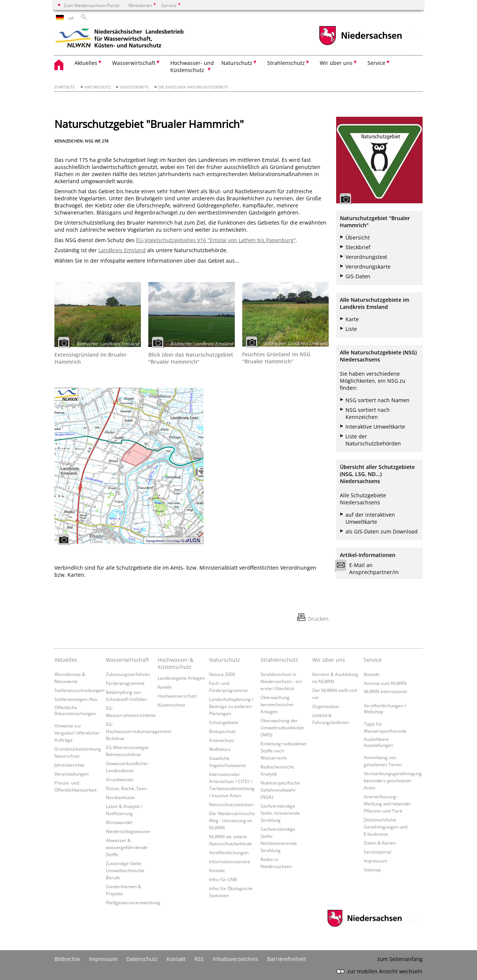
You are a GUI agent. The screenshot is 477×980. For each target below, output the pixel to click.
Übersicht (358, 237)
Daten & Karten (380, 843)
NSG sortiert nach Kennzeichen (368, 413)
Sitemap (372, 870)
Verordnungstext (366, 257)
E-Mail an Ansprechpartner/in (369, 569)
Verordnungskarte (368, 267)
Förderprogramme (125, 683)
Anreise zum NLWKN (385, 683)
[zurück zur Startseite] (120, 39)
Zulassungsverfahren (128, 674)
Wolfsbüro (220, 749)
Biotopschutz (222, 731)
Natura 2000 (222, 674)
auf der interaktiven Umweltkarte (370, 518)
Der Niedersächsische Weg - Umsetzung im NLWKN (232, 820)
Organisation (326, 706)
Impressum (375, 861)
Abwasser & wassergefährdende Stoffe (127, 847)
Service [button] (376, 63)
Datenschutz (142, 959)
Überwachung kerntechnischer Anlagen (277, 704)
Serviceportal (378, 852)
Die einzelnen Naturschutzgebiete (193, 87)
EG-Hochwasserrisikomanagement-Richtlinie (139, 731)
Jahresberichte (70, 765)
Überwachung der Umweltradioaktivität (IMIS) (282, 727)
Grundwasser (120, 779)
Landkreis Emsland (122, 250)
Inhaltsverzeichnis (236, 959)
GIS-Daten (358, 276)
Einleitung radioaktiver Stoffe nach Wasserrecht (284, 751)
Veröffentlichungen (229, 852)
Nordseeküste (120, 797)
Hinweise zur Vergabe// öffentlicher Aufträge (77, 733)
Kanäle (165, 687)
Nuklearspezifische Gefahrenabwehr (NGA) (280, 790)
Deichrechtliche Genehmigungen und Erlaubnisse (386, 827)
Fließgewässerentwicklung (133, 902)
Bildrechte (67, 959)
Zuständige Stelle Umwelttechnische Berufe (125, 870)
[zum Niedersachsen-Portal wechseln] (360, 44)
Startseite (65, 87)
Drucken (318, 619)
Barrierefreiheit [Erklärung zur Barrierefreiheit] (287, 959)
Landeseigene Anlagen (181, 678)
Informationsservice (230, 861)
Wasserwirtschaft (127, 660)
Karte (352, 319)
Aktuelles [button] (86, 63)
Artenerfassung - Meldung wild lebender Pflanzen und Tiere (387, 804)
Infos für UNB (223, 879)
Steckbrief (358, 247)
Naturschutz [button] (237, 63)
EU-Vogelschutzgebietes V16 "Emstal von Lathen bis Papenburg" (216, 240)
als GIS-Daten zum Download (382, 531)
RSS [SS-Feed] (199, 959)
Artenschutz (222, 740)
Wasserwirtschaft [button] (134, 63)
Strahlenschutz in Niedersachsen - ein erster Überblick (281, 681)
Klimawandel (119, 822)
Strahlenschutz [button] (286, 63)
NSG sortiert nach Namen (378, 400)
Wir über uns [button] (336, 63)
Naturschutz (98, 87)
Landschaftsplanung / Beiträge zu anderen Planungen (231, 706)
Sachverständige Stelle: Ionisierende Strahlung (280, 813)
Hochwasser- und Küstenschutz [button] (192, 66)
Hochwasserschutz (177, 696)
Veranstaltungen (72, 774)
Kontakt (217, 870)
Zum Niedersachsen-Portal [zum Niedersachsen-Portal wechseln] (91, 5)
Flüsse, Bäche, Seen (126, 788)
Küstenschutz (171, 705)
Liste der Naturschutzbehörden (373, 440)
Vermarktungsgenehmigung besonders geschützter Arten (393, 780)
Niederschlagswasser (128, 831)
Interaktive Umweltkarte (375, 427)
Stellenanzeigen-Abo (76, 699)
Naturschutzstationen (231, 804)
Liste (351, 329)
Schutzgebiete (134, 87)
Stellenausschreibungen (79, 690)
